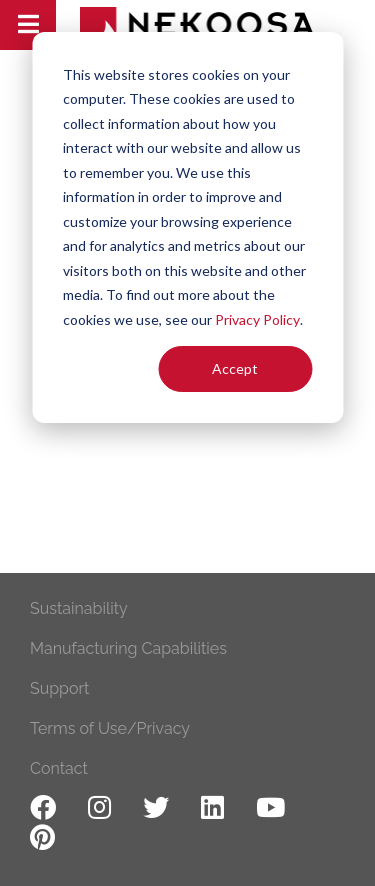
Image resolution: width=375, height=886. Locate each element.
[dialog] (187, 227)
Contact (59, 768)
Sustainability (79, 608)
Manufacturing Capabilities (128, 648)
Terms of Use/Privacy (110, 728)
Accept (235, 368)
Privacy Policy (257, 319)
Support (59, 688)
